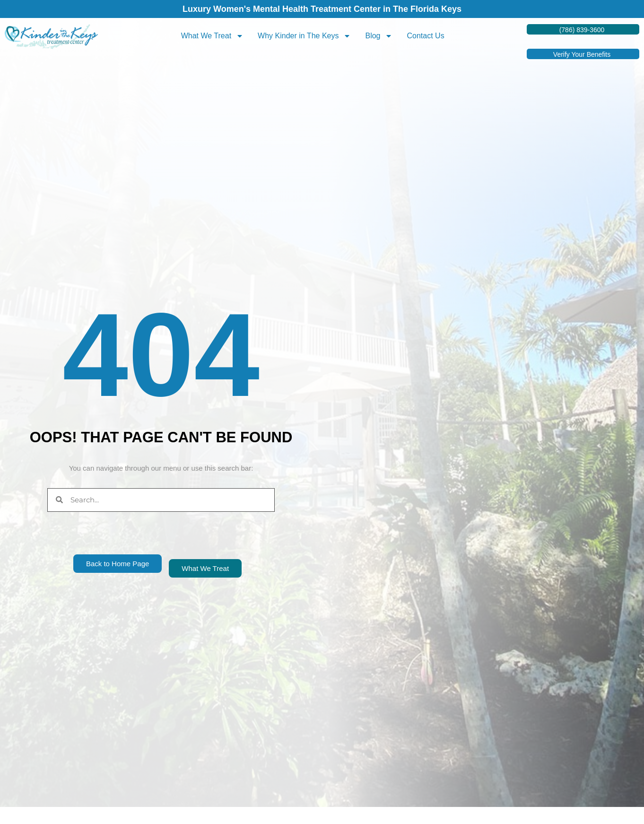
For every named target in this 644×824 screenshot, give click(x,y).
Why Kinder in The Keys (304, 36)
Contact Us (425, 36)
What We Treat (212, 36)
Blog (379, 36)
